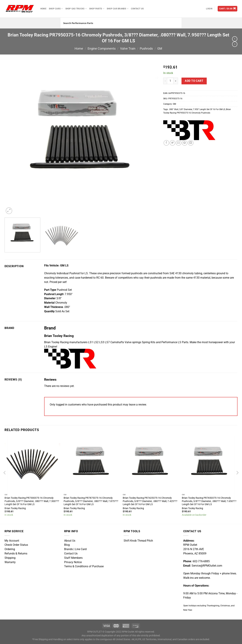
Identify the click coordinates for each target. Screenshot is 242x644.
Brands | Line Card (75, 549)
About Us (70, 541)
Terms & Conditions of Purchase (84, 566)
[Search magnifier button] (176, 23)
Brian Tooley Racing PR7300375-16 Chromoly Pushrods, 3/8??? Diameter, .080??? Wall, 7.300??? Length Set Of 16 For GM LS (32, 501)
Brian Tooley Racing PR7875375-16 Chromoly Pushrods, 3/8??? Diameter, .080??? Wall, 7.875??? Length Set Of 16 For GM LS (91, 501)
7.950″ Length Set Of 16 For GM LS (209, 109)
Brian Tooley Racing (15, 508)
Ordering (10, 549)
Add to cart (194, 81)
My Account (12, 541)
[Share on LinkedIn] (191, 143)
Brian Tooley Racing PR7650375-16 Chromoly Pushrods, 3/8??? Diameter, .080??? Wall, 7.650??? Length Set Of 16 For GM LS (209, 501)
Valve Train (128, 49)
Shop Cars (56, 9)
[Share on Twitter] (172, 143)
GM (160, 49)
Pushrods (146, 49)
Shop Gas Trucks (76, 9)
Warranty (10, 562)
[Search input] (117, 23)
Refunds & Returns (16, 554)
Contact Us (137, 9)
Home (43, 9)
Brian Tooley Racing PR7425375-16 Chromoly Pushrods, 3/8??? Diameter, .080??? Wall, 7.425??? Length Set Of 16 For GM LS (150, 501)
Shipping (10, 558)
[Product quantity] (170, 81)
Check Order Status (16, 545)
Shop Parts (97, 9)
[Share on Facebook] (166, 143)
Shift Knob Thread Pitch (138, 541)
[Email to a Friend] (179, 143)
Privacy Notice (73, 562)
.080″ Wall (174, 109)
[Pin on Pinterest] (185, 143)
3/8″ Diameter (186, 109)
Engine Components (102, 49)
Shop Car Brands (118, 9)
